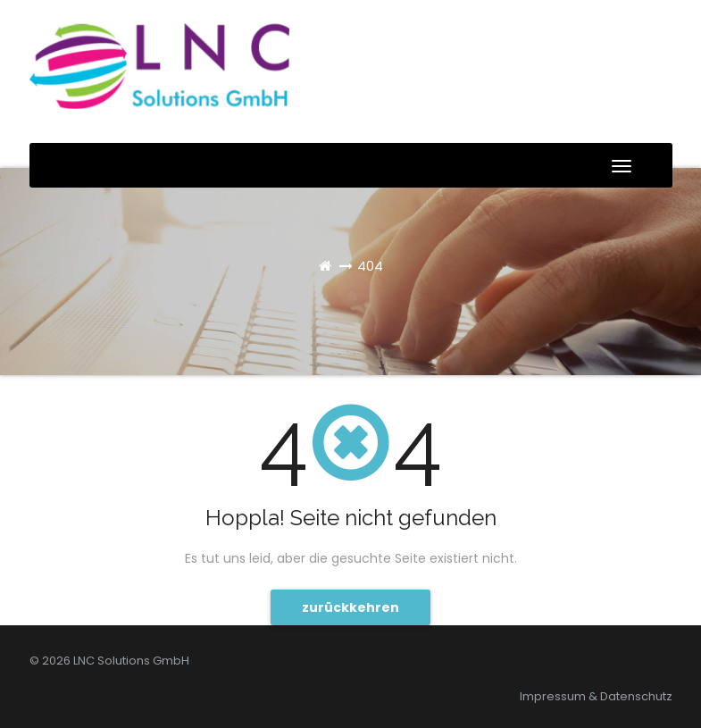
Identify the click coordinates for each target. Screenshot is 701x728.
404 (370, 266)
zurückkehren (350, 607)
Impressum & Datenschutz (596, 696)
